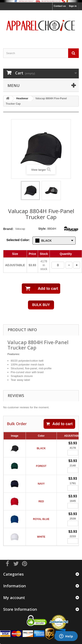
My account (14, 598)
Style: (42, 229)
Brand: (8, 229)
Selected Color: (18, 240)
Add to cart (59, 424)
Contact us (60, 6)
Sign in (73, 6)
